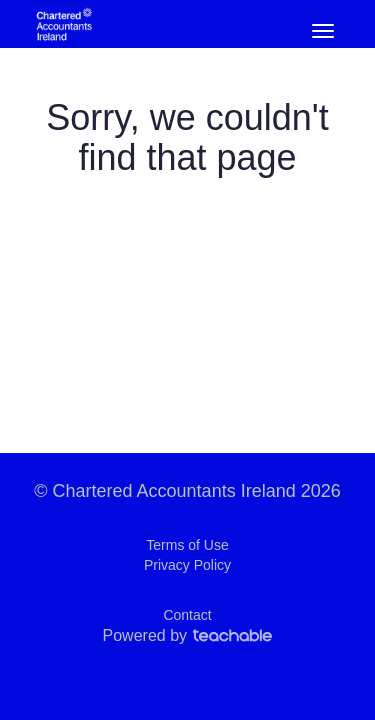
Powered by (188, 635)
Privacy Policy (187, 565)
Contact (187, 615)
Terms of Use (187, 545)
